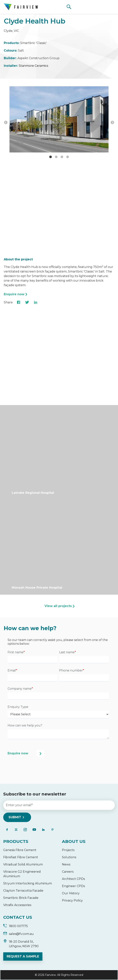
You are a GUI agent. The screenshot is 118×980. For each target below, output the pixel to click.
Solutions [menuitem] (69, 857)
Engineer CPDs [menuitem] (73, 886)
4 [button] (68, 157)
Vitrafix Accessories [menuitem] (17, 905)
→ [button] (112, 123)
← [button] (6, 123)
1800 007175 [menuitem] (16, 926)
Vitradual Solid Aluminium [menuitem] (23, 864)
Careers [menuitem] (68, 872)
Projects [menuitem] (68, 850)
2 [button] (56, 157)
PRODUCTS (16, 841)
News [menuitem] (66, 864)
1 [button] (51, 157)
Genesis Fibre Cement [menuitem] (20, 850)
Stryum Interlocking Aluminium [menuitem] (28, 883)
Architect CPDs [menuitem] (73, 879)
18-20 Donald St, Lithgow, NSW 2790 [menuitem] (21, 944)
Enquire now (14, 294)
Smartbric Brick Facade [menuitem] (21, 898)
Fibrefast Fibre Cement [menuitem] (21, 857)
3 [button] (62, 157)
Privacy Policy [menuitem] (72, 900)
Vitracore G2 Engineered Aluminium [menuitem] (22, 874)
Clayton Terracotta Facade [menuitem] (23, 891)
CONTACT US (18, 917)
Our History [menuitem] (71, 893)
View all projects (58, 606)
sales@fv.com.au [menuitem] (18, 934)
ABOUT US (74, 841)
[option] (59, 120)
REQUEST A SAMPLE (23, 956)
